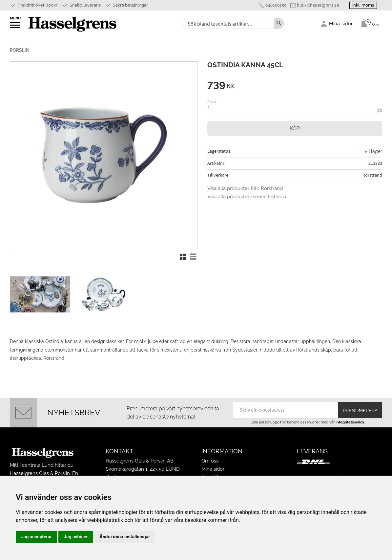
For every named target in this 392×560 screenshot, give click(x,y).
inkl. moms (363, 5)
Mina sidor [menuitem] (341, 23)
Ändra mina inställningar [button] (125, 537)
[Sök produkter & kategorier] (227, 23)
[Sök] (279, 23)
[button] (16, 27)
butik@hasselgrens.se (318, 5)
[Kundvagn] (368, 23)
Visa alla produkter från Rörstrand (245, 188)
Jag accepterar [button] (36, 537)
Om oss (210, 461)
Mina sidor (213, 469)
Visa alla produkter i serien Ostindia (247, 197)
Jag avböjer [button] (76, 537)
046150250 (276, 5)
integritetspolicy (350, 422)
